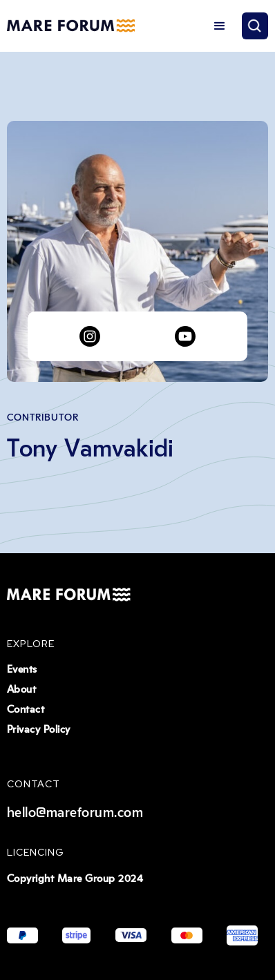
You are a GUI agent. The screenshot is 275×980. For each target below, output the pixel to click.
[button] (220, 26)
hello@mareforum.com (75, 813)
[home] (71, 26)
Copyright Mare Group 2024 (75, 879)
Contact (26, 710)
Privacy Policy (39, 730)
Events (22, 670)
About (22, 690)
